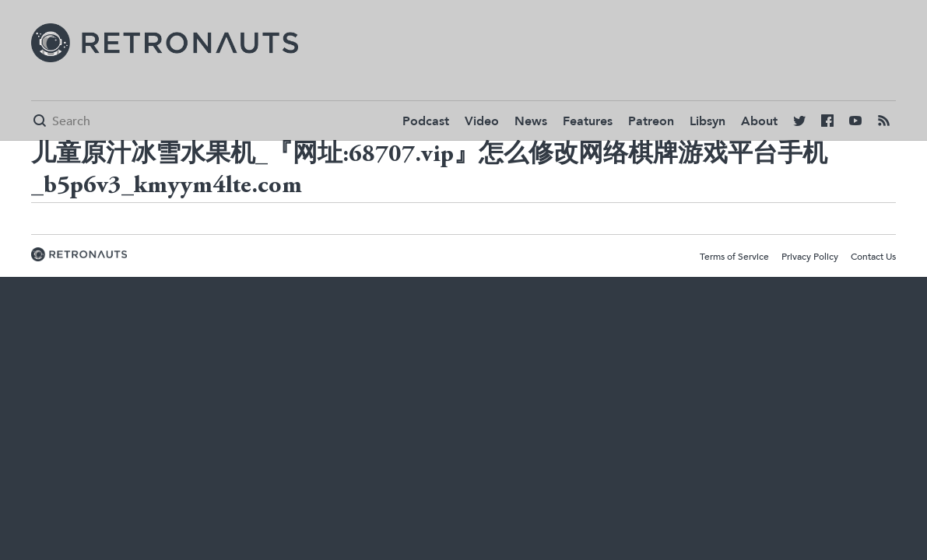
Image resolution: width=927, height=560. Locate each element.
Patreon (651, 121)
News (531, 121)
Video (482, 121)
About (759, 121)
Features (588, 121)
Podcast (426, 121)
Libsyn (708, 121)
